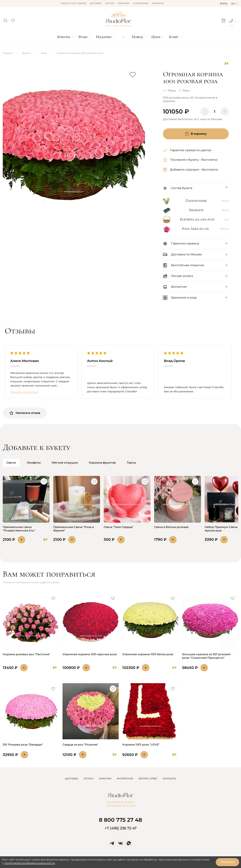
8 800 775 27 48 (120, 820)
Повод (137, 37)
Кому (174, 37)
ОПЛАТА (89, 779)
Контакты (158, 3)
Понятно (227, 862)
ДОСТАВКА (72, 779)
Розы (83, 37)
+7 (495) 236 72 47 (121, 828)
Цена (156, 37)
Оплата (110, 3)
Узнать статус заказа (74, 3)
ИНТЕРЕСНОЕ (125, 779)
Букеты (64, 37)
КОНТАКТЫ (169, 779)
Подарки (104, 37)
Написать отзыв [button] (25, 413)
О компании (141, 3)
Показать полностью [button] (24, 392)
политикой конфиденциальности (30, 863)
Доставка (96, 3)
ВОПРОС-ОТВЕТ (148, 779)
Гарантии (124, 3)
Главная (8, 53)
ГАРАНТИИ (105, 779)
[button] (6, 20)
